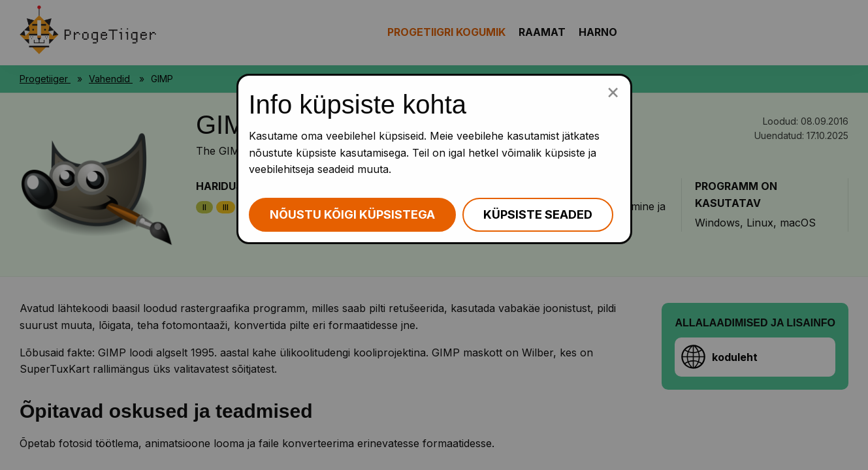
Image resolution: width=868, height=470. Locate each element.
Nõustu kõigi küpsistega (352, 214)
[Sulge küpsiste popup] (613, 91)
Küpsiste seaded (538, 214)
